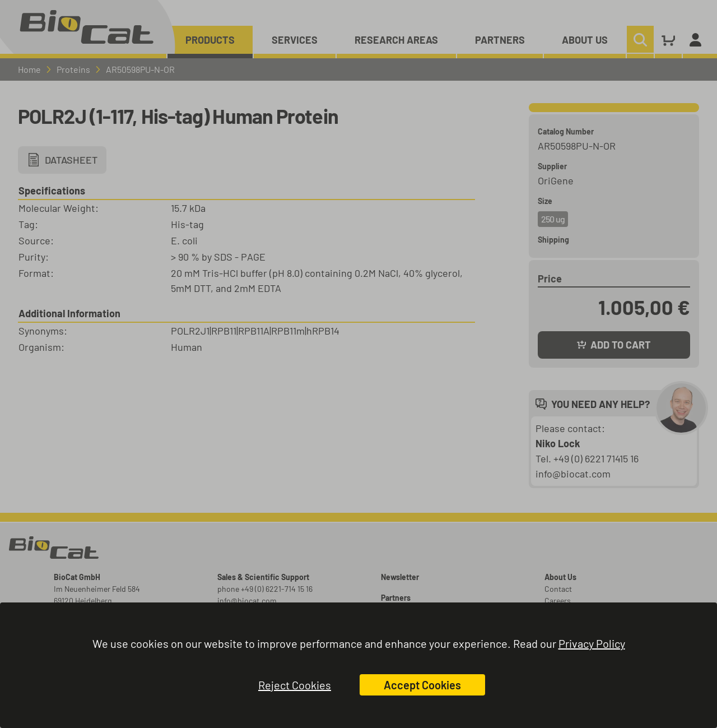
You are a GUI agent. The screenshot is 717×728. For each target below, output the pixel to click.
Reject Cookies (295, 685)
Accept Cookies (422, 685)
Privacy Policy (592, 643)
